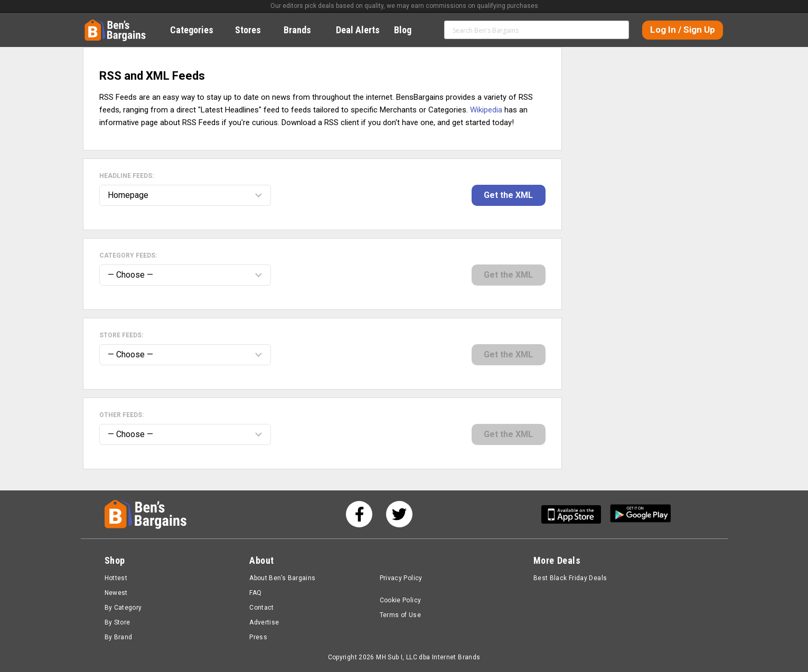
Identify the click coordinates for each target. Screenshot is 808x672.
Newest (116, 593)
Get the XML (508, 195)
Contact (262, 608)
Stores (254, 30)
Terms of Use (400, 615)
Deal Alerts (358, 30)
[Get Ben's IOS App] (575, 514)
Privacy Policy (401, 578)
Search (616, 30)
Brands (303, 30)
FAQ (255, 593)
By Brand (119, 637)
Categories (198, 30)
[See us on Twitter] (399, 514)
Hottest (116, 578)
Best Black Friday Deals (570, 578)
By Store (118, 622)
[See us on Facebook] (359, 514)
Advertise (264, 622)
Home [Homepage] (92, 24)
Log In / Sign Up (683, 30)
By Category (123, 608)
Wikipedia (486, 110)
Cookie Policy (401, 600)
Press (258, 637)
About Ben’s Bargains (282, 578)
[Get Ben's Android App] (641, 514)
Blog (408, 30)
